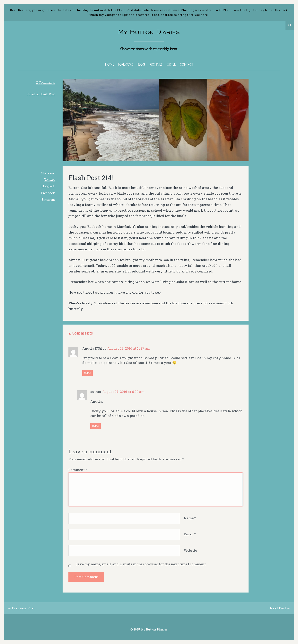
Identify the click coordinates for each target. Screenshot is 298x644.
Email (190, 534)
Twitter (49, 179)
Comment (78, 470)
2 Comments (45, 82)
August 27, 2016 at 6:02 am (123, 392)
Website (190, 550)
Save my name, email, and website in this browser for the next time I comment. (141, 564)
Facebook (48, 193)
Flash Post (48, 94)
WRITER (171, 64)
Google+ (48, 186)
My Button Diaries (149, 32)
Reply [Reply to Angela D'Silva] (88, 373)
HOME (110, 64)
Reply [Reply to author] (96, 426)
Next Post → (280, 608)
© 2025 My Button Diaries (149, 629)
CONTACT (186, 64)
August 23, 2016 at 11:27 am (129, 348)
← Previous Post (21, 608)
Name (190, 518)
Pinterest (48, 200)
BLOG (141, 64)
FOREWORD (126, 64)
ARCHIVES (156, 64)
